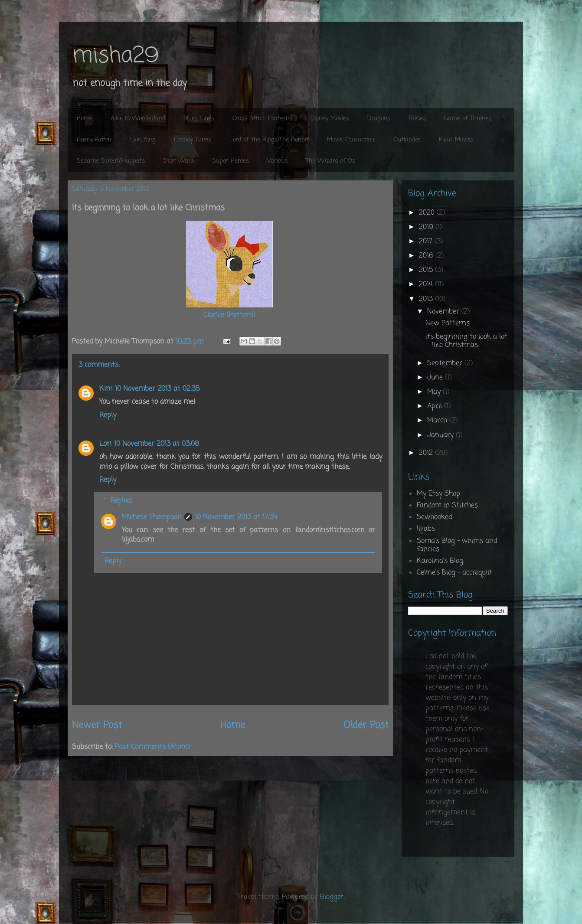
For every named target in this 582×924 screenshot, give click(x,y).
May (435, 392)
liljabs (426, 529)
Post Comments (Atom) (152, 747)
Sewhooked (434, 517)
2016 (427, 256)
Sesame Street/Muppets (111, 161)
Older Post (366, 725)
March (438, 421)
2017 (427, 242)
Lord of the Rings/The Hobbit (269, 140)
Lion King (143, 140)
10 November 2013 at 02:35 (157, 389)
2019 (427, 227)
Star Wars (178, 161)
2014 (427, 284)
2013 (427, 299)
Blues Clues (199, 119)
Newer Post (97, 725)
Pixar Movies (456, 140)
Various (277, 161)
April (436, 406)
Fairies (417, 119)
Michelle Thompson (152, 517)
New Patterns (448, 323)
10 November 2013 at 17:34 (236, 517)
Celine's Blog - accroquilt (454, 573)
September (446, 363)
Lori (105, 444)
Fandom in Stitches (447, 506)
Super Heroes (231, 161)
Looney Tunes (193, 140)
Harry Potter (94, 140)
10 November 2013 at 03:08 (157, 444)
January (441, 435)
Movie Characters (351, 140)
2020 (428, 213)
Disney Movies (330, 119)
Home (85, 119)
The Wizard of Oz (330, 161)
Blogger (332, 897)
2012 (427, 453)
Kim (106, 389)
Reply (108, 415)
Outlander (407, 140)
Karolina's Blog (440, 561)
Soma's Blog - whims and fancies (457, 545)
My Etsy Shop (438, 494)
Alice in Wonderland (138, 119)
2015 (427, 270)
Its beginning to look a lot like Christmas (466, 341)
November (444, 312)
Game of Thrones (468, 119)
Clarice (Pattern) (229, 315)
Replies (121, 500)
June (436, 378)
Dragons (379, 119)
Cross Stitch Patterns (262, 119)
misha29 (115, 56)
